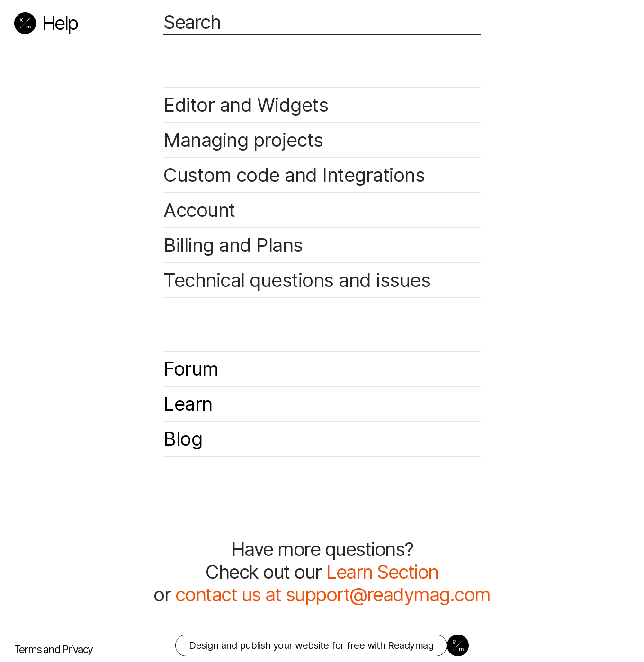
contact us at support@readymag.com (333, 595)
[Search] (322, 23)
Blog (183, 439)
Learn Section (382, 572)
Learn (188, 404)
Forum (191, 369)
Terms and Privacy (53, 649)
